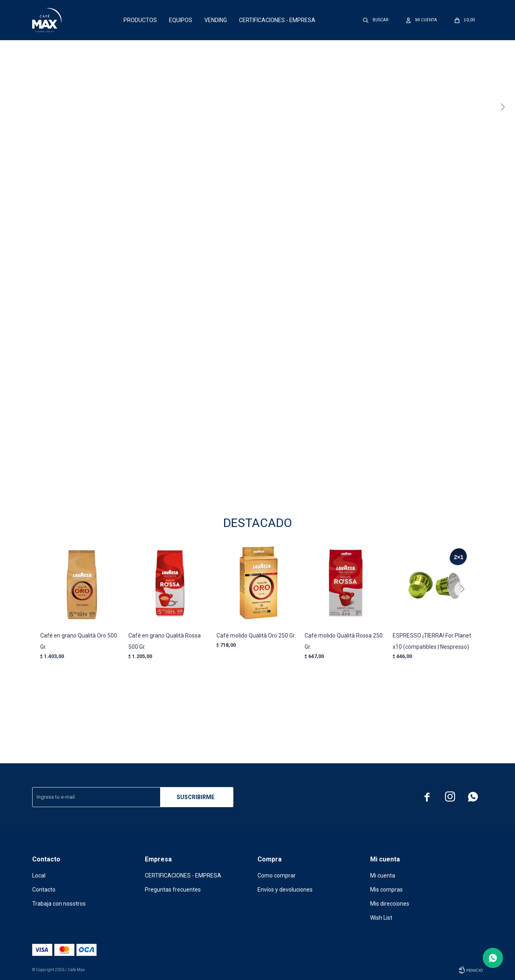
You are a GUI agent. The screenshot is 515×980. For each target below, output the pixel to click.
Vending (216, 20)
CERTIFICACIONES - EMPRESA (277, 20)
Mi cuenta (383, 875)
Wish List (381, 918)
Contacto (44, 890)
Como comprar (277, 875)
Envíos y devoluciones (285, 890)
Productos (140, 20)
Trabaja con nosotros (59, 904)
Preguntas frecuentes (173, 890)
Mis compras (386, 890)
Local (39, 875)
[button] (506, 107)
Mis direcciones (390, 904)
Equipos (181, 20)
